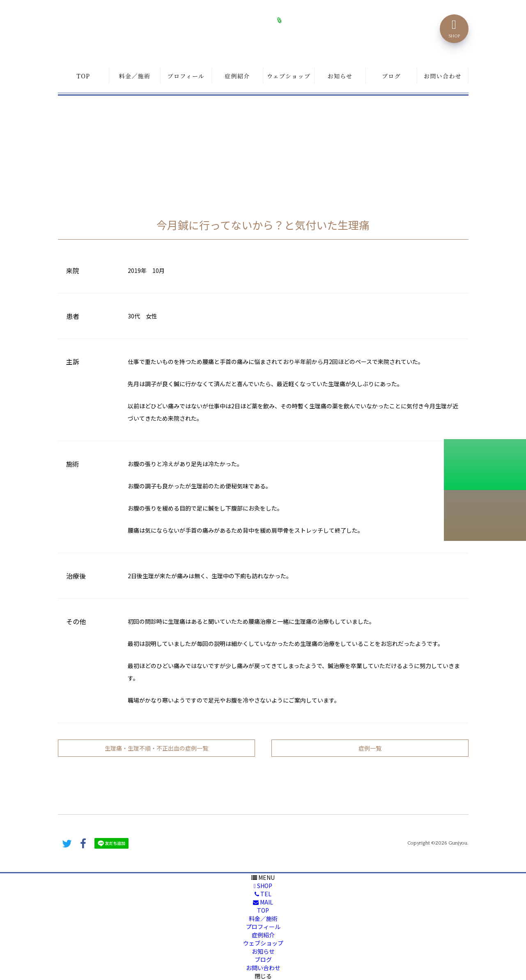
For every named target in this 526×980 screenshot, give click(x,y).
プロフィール (186, 76)
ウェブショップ (289, 76)
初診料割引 (485, 465)
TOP (84, 76)
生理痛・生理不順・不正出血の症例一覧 (156, 748)
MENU (263, 877)
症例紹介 (237, 76)
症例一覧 (370, 748)
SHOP (263, 886)
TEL (263, 894)
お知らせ (340, 76)
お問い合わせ (443, 76)
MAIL (263, 902)
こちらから (485, 515)
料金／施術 (135, 76)
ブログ (391, 76)
